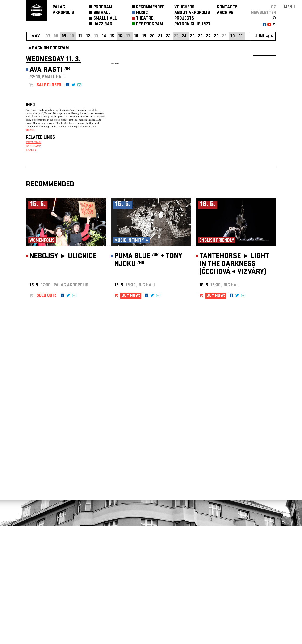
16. (121, 37)
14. (105, 37)
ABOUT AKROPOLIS (192, 13)
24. (185, 37)
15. (113, 37)
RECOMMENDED (150, 7)
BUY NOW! (131, 414)
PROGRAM (103, 7)
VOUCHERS (184, 7)
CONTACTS (227, 7)
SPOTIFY (31, 150)
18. (137, 37)
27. (209, 37)
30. (233, 37)
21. (161, 37)
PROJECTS (184, 19)
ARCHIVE (225, 13)
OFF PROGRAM (149, 24)
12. (89, 37)
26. (201, 37)
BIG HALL (102, 13)
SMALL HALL (105, 19)
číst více (30, 130)
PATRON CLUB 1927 (192, 24)
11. (81, 37)
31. (241, 37)
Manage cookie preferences (44, 580)
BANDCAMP (33, 146)
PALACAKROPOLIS (63, 10)
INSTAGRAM (34, 142)
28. (217, 37)
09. (65, 37)
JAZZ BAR (103, 24)
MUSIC (142, 13)
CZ (274, 7)
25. (193, 37)
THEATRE (145, 19)
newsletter (264, 13)
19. (145, 37)
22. (169, 37)
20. (153, 37)
